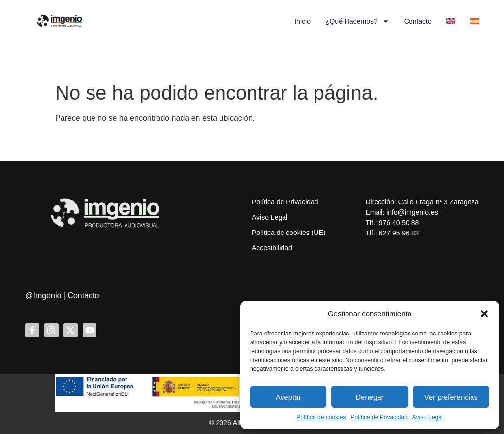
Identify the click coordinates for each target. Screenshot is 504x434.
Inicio (302, 21)
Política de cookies (321, 417)
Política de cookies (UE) (289, 233)
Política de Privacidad (379, 417)
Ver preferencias (451, 397)
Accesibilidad (272, 248)
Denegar (370, 397)
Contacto (418, 21)
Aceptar (288, 397)
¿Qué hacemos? (357, 21)
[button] (484, 314)
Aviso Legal (428, 417)
